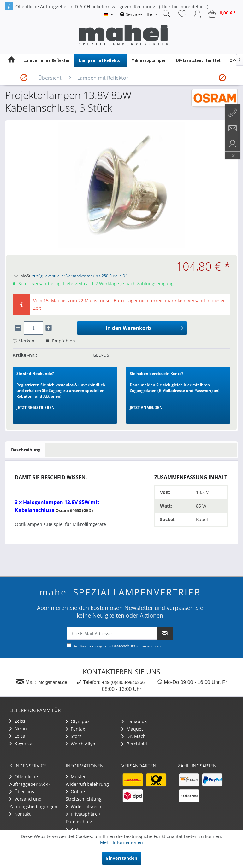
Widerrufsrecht (84, 806)
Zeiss (17, 721)
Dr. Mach (134, 736)
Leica (17, 736)
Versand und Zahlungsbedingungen (33, 803)
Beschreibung (26, 450)
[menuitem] (139, 14)
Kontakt (20, 814)
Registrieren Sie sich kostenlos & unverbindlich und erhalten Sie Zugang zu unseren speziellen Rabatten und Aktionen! (61, 391)
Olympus (78, 721)
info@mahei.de (52, 682)
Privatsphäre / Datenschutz (83, 818)
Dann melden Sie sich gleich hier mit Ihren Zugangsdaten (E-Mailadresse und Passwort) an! (175, 391)
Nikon (18, 729)
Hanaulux (134, 721)
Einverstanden (122, 858)
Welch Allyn (80, 744)
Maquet (132, 729)
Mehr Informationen (121, 842)
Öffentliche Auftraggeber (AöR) (30, 780)
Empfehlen (60, 341)
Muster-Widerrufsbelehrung (87, 780)
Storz (74, 736)
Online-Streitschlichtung (84, 795)
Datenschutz (124, 646)
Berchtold (134, 744)
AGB (73, 829)
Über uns (22, 792)
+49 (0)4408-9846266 (123, 682)
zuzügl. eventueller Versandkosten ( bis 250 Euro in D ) (80, 276)
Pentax (75, 729)
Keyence (21, 743)
